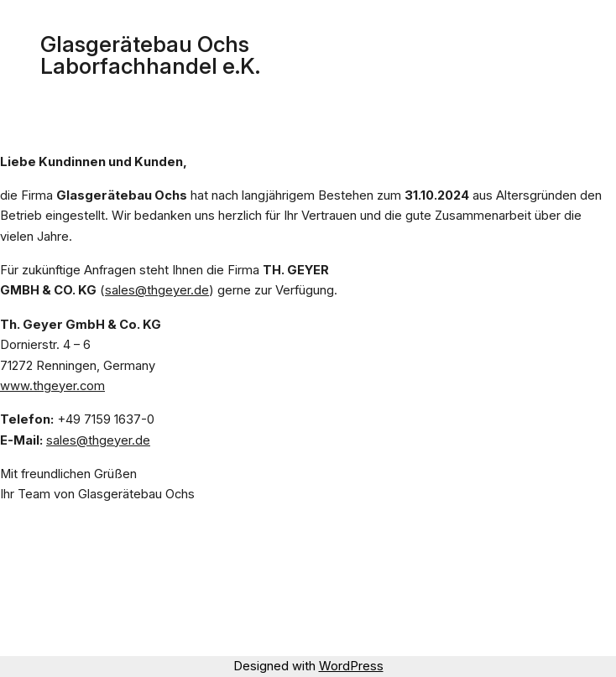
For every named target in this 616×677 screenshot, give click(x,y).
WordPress (351, 666)
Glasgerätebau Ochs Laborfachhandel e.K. (150, 55)
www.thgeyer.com (52, 386)
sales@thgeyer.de (157, 290)
